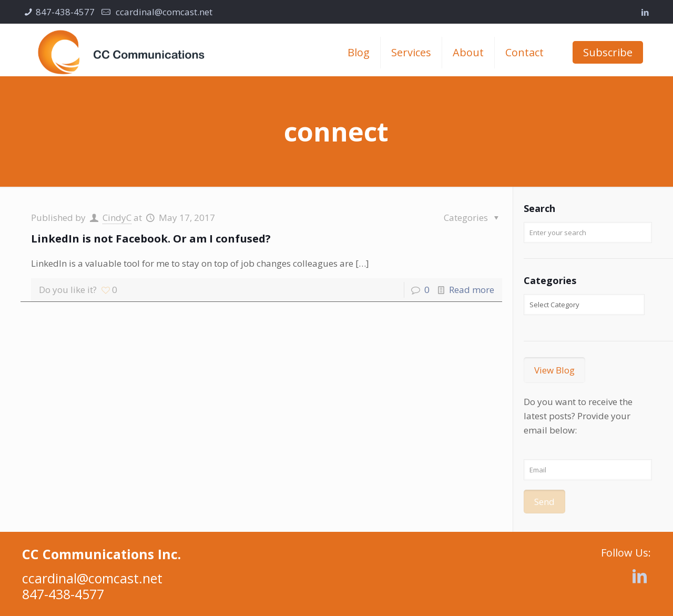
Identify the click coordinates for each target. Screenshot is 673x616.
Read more (472, 290)
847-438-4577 (65, 12)
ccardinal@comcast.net (163, 12)
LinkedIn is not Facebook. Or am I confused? (151, 238)
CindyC (117, 218)
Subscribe (608, 52)
